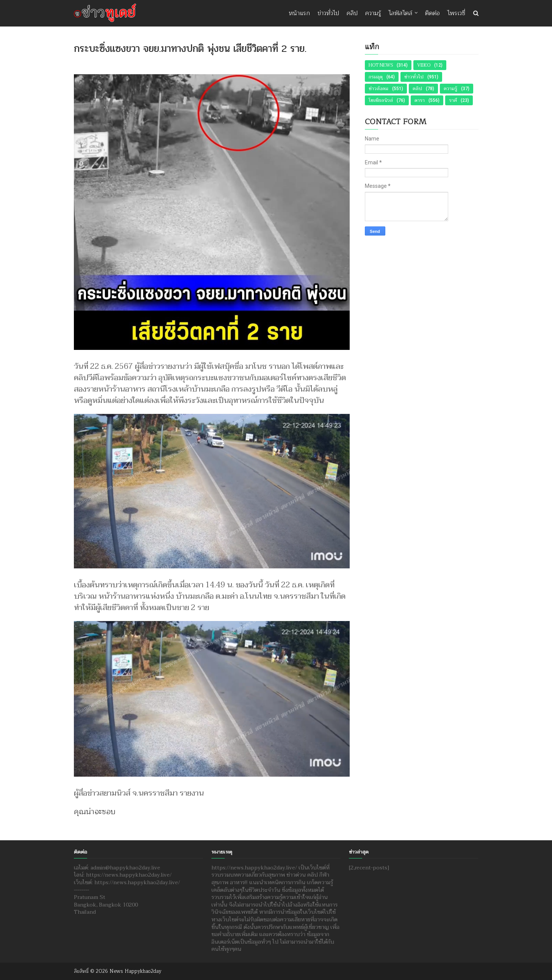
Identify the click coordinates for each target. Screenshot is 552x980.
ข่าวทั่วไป (328, 13)
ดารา (420, 100)
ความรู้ (373, 13)
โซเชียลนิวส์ (381, 100)
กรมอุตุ (376, 77)
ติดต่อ (432, 13)
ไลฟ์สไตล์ (400, 13)
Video (424, 65)
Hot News (381, 65)
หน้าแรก (299, 13)
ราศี (453, 100)
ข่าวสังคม (378, 89)
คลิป (352, 13)
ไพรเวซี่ (456, 13)
